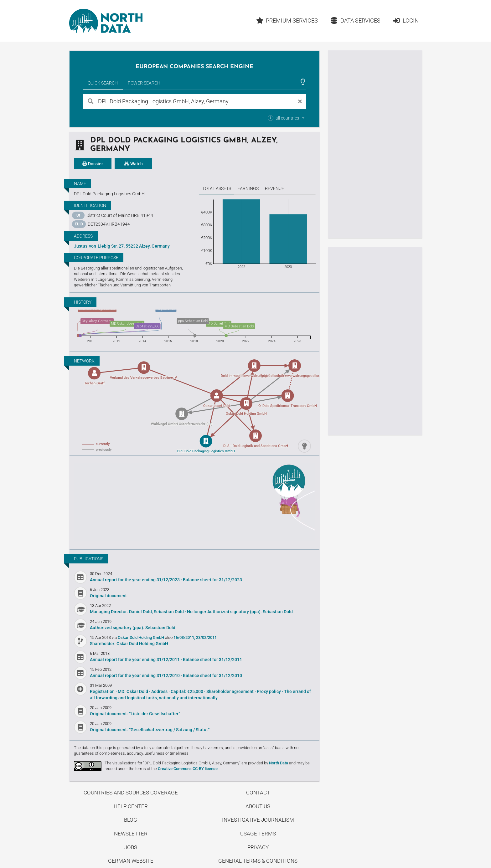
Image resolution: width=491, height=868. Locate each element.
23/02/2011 (206, 637)
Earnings (248, 188)
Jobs (131, 847)
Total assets (217, 188)
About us (258, 806)
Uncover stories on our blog (194, 502)
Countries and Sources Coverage (131, 793)
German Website (131, 861)
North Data (279, 763)
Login (406, 21)
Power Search (144, 83)
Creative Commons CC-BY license (188, 769)
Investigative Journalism (258, 820)
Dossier (93, 164)
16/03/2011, (184, 637)
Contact (258, 793)
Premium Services (287, 21)
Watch (133, 164)
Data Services (355, 21)
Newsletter (131, 834)
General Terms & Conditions (258, 861)
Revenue (274, 188)
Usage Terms (258, 834)
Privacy (258, 847)
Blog (131, 820)
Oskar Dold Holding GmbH (141, 637)
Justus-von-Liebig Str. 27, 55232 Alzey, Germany (122, 246)
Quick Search (103, 83)
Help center (131, 806)
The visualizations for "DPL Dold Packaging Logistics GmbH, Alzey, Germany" (173, 763)
